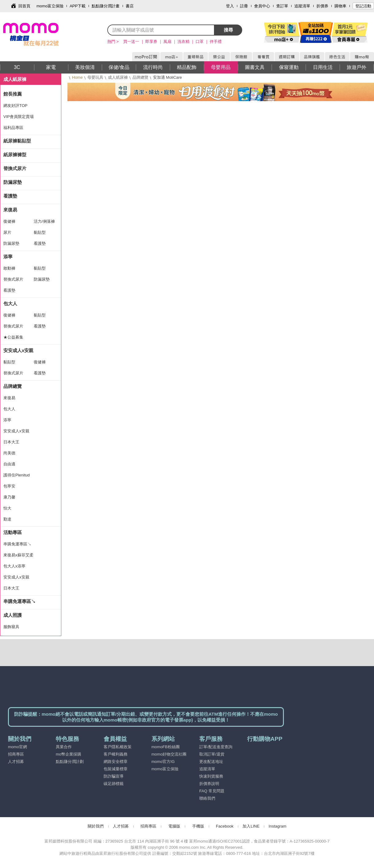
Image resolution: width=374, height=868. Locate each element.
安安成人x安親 (18, 350)
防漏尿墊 (13, 182)
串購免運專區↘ (17, 544)
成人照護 (13, 615)
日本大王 (11, 442)
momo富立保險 (50, 6)
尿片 (7, 232)
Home (77, 77)
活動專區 (13, 532)
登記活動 (363, 6)
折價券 (322, 6)
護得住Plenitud (17, 475)
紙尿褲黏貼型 (17, 141)
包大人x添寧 (14, 566)
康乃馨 (9, 497)
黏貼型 (40, 232)
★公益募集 (13, 337)
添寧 (8, 257)
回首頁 (24, 6)
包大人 (10, 303)
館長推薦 (13, 94)
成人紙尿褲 (118, 77)
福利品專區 (13, 128)
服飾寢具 (11, 627)
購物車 (340, 6)
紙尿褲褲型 (15, 155)
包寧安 (9, 486)
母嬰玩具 (95, 77)
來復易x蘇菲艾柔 (18, 555)
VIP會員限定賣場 (19, 117)
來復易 (10, 210)
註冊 (244, 6)
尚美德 (9, 453)
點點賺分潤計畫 (106, 6)
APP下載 (78, 6)
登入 (230, 6)
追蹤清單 (302, 6)
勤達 (7, 519)
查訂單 (282, 6)
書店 (130, 6)
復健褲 (9, 221)
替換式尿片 (15, 168)
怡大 (7, 508)
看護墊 (10, 196)
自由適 (9, 464)
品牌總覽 (140, 77)
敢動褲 (9, 268)
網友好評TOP (15, 106)
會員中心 (262, 6)
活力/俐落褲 (44, 221)
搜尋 (228, 30)
